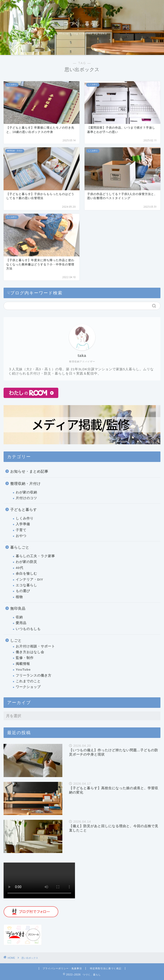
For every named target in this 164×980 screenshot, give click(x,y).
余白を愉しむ (26, 574)
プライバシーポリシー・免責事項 (62, 968)
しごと (16, 640)
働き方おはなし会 (30, 652)
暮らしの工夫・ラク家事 (35, 556)
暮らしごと (20, 547)
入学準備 (23, 524)
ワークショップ (28, 687)
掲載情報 (23, 664)
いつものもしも (28, 629)
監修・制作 (25, 658)
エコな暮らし (26, 585)
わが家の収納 (26, 492)
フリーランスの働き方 (34, 675)
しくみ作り (25, 518)
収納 (19, 617)
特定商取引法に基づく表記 (106, 968)
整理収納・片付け (25, 484)
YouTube (23, 670)
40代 (20, 568)
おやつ (21, 536)
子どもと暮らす (24, 510)
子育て (21, 530)
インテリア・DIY (30, 580)
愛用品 (21, 623)
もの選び (23, 591)
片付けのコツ (26, 498)
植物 (19, 597)
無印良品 (18, 608)
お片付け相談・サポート (35, 646)
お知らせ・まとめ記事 (29, 471)
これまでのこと (28, 681)
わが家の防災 (26, 562)
